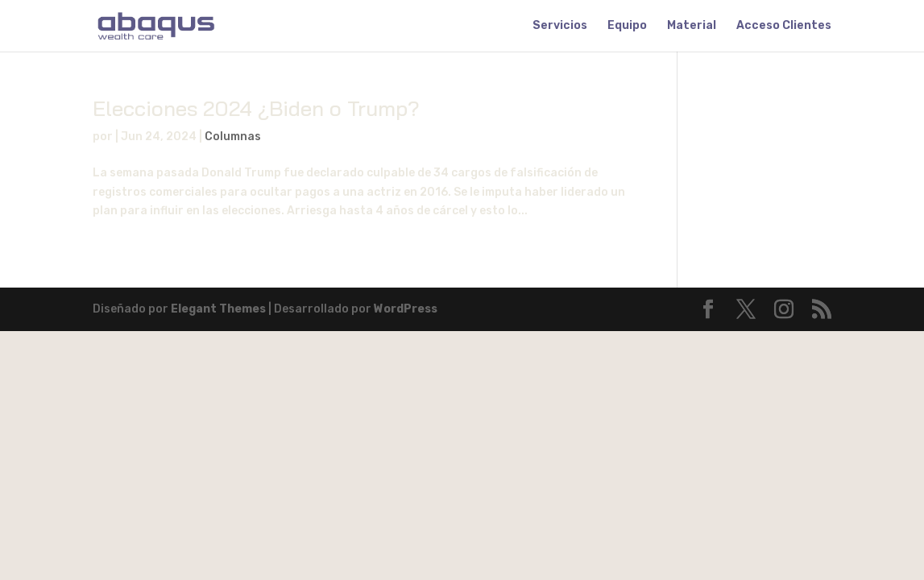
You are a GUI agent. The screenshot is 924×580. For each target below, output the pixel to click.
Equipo (627, 26)
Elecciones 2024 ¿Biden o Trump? (256, 108)
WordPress (406, 309)
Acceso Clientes (784, 26)
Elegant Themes (218, 309)
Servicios (560, 26)
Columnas (233, 137)
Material (692, 26)
